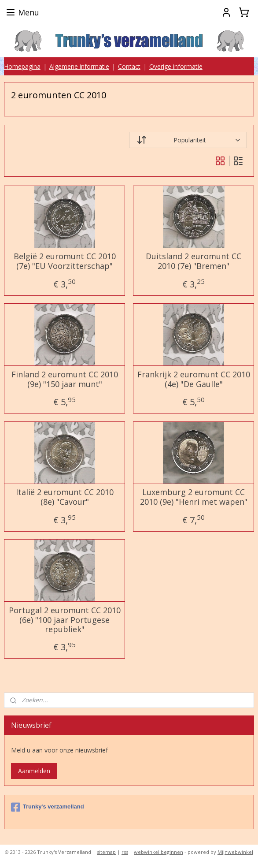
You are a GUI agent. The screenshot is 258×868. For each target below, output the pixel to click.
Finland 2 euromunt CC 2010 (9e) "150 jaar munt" (65, 379)
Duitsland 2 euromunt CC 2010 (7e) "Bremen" (193, 261)
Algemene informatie (79, 66)
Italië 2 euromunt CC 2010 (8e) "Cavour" (65, 497)
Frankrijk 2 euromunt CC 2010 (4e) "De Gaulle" (194, 379)
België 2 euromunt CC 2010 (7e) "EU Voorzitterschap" (65, 261)
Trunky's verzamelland (48, 807)
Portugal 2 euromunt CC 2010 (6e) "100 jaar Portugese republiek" (65, 620)
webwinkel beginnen (158, 852)
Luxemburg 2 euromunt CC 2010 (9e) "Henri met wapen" (194, 497)
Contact (129, 66)
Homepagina (22, 66)
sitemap (106, 852)
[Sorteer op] (188, 140)
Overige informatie (176, 66)
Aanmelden (34, 771)
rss (125, 852)
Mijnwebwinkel (235, 852)
